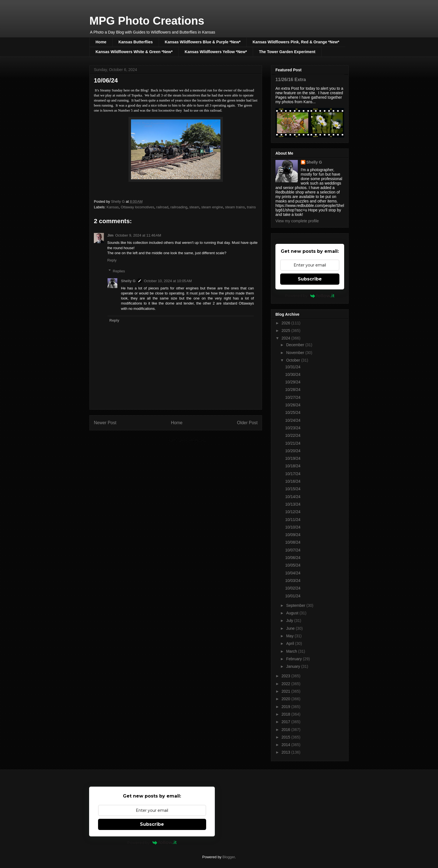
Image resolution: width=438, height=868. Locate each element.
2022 (286, 684)
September (296, 605)
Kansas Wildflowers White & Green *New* (134, 52)
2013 (286, 752)
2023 (286, 676)
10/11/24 (293, 520)
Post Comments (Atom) (187, 441)
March (292, 651)
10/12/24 (293, 512)
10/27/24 (293, 397)
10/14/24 (293, 497)
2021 (286, 691)
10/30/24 (293, 374)
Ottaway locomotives (137, 207)
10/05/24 (293, 565)
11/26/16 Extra (291, 79)
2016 (286, 730)
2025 (286, 331)
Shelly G (128, 281)
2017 (286, 722)
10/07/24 (293, 550)
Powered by (310, 296)
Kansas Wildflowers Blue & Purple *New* (203, 42)
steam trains (235, 207)
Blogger (228, 857)
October (294, 360)
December (296, 345)
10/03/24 (293, 581)
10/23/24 (293, 428)
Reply (112, 260)
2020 (286, 699)
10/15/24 (293, 489)
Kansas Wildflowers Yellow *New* (216, 52)
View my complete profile (297, 221)
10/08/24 (293, 542)
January (294, 666)
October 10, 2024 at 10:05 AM (168, 281)
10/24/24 (293, 420)
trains (251, 207)
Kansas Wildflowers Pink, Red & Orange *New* (296, 42)
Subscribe (310, 279)
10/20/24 (293, 451)
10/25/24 (293, 412)
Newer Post (105, 423)
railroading (179, 207)
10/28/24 (293, 390)
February (294, 659)
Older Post (247, 423)
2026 (286, 323)
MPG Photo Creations (147, 21)
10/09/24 (293, 535)
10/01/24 (293, 596)
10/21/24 (293, 443)
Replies (119, 271)
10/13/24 (293, 504)
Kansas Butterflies (136, 42)
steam (194, 207)
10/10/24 (293, 527)
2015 (286, 737)
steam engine (212, 207)
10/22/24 (293, 435)
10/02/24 (293, 588)
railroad (162, 207)
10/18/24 (293, 466)
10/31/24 (293, 367)
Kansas (113, 207)
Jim (110, 235)
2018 (286, 714)
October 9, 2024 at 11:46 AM (138, 235)
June (291, 628)
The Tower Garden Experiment (287, 52)
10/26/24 (293, 405)
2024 (286, 338)
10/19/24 (293, 458)
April (291, 643)
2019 (286, 707)
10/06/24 (293, 558)
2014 (286, 745)
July (290, 621)
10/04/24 (293, 573)
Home (101, 42)
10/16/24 (293, 481)
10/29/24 (293, 382)
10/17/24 (293, 474)
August (293, 613)
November (296, 353)
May (290, 636)
